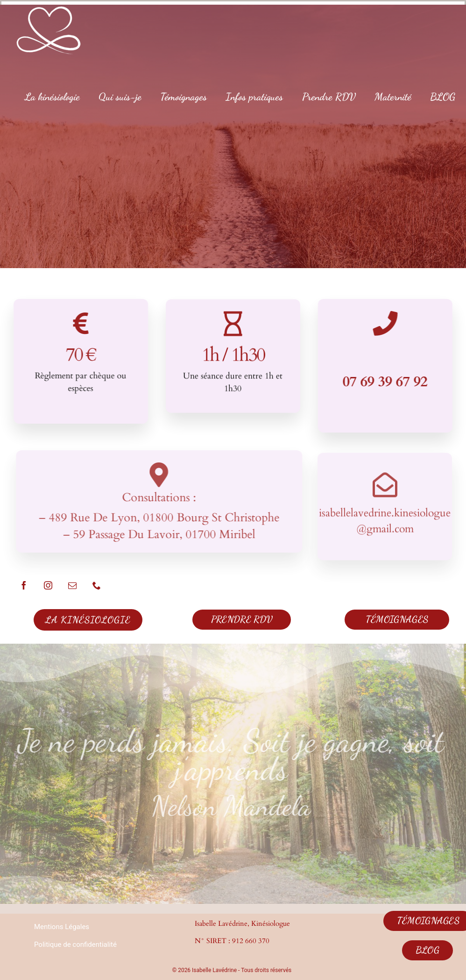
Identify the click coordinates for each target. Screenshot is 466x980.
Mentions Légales (62, 927)
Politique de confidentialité (75, 944)
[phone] (97, 585)
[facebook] (24, 585)
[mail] (72, 585)
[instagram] (48, 585)
